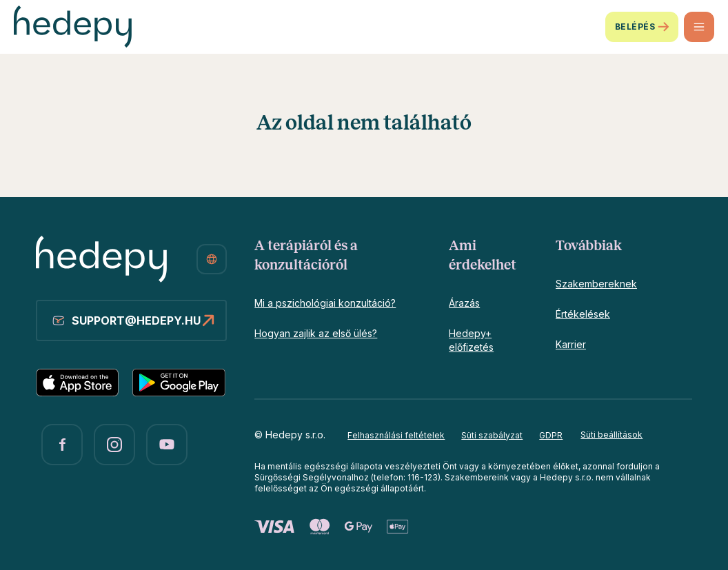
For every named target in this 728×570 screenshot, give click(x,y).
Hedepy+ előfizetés (471, 340)
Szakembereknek (596, 284)
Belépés (642, 27)
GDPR (551, 435)
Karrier (571, 344)
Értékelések (583, 314)
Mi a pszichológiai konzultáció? (325, 303)
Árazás (464, 303)
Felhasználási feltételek (396, 435)
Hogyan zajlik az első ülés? (316, 333)
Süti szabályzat (492, 435)
